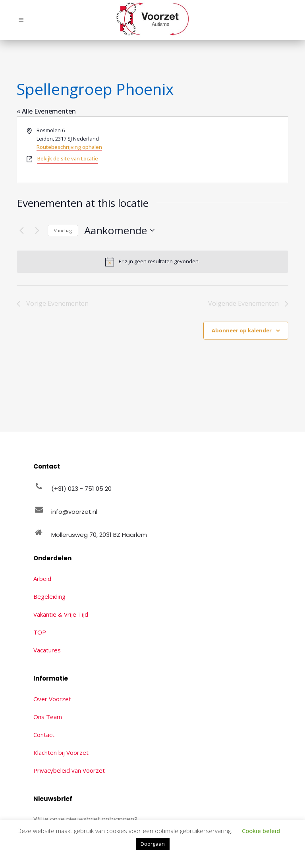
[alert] (152, 262)
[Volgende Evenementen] (37, 230)
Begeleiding (49, 596)
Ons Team (48, 717)
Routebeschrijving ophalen (69, 147)
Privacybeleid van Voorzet (69, 770)
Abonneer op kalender (242, 330)
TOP (40, 632)
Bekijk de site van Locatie (68, 158)
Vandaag (63, 231)
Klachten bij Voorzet (61, 752)
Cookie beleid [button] (261, 831)
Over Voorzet (52, 699)
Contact (44, 735)
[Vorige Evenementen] (21, 230)
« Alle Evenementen (46, 111)
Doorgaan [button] (153, 844)
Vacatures (47, 650)
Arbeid (42, 579)
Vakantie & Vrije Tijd (61, 614)
